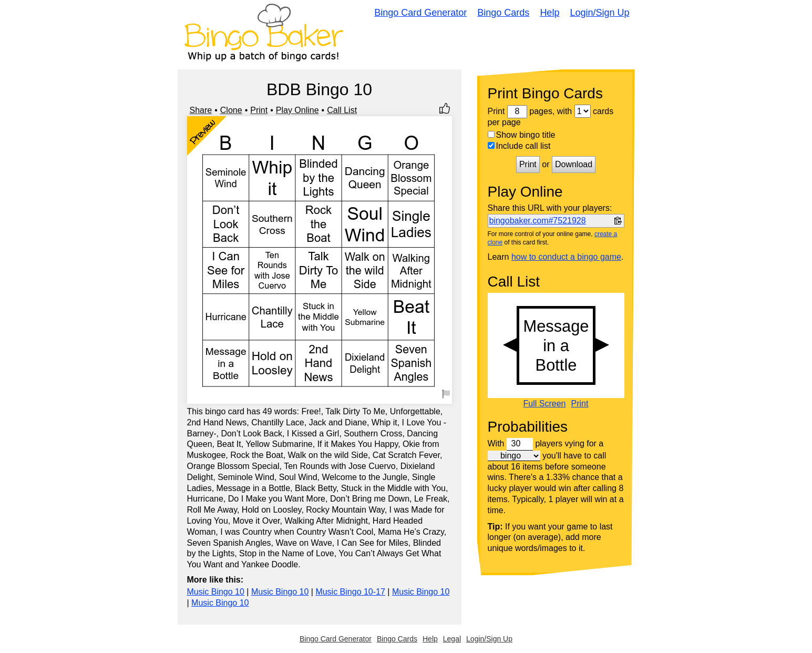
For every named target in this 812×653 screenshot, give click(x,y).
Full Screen (545, 404)
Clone (231, 110)
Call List (342, 110)
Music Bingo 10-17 (350, 592)
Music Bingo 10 (216, 592)
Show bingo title (522, 135)
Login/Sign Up (599, 13)
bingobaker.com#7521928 (538, 221)
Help (549, 13)
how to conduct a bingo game (566, 257)
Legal (452, 639)
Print (259, 110)
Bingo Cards (503, 13)
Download (574, 164)
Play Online (297, 110)
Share (201, 110)
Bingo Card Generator (420, 13)
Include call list (519, 146)
